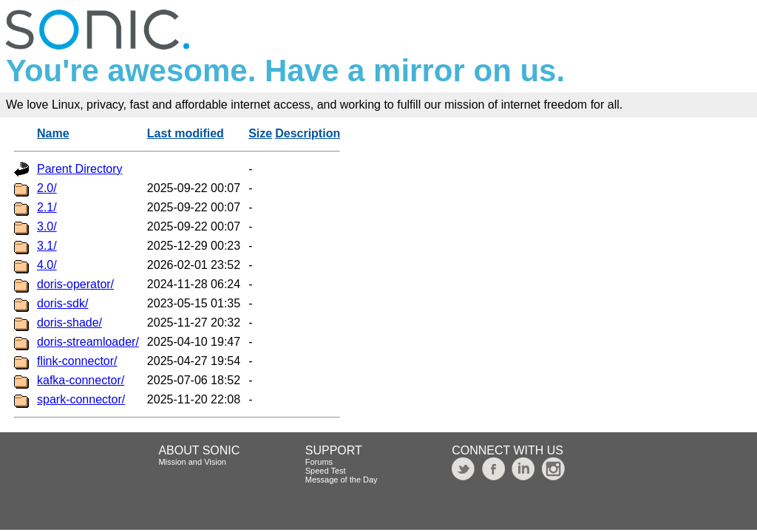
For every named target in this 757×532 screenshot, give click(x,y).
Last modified (186, 133)
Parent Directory (80, 169)
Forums (319, 462)
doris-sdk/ (62, 303)
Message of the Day (342, 480)
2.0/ (47, 188)
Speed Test (326, 471)
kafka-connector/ (81, 380)
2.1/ (47, 207)
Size (260, 133)
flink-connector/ (77, 361)
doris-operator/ (75, 284)
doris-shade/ (69, 323)
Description (308, 133)
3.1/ (47, 246)
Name (53, 133)
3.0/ (47, 226)
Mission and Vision (192, 462)
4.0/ (47, 265)
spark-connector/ (81, 399)
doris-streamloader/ (88, 342)
